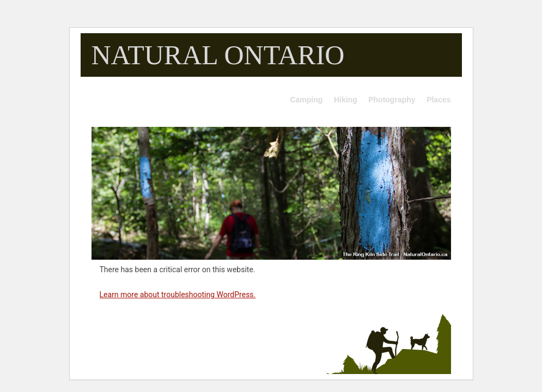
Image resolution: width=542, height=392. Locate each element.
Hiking (346, 100)
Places (439, 100)
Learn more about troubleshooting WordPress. (178, 295)
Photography (392, 100)
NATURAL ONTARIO (218, 55)
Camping (306, 100)
